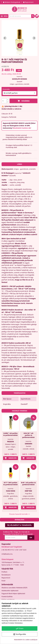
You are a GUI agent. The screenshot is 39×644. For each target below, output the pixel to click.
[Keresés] (22, 16)
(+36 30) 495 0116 (8, 550)
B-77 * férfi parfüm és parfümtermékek (11, 484)
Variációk (11, 458)
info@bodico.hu (7, 554)
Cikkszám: (5, 114)
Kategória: (5, 117)
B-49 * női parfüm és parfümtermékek (28, 484)
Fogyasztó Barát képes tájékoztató (13, 593)
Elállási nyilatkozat (8, 599)
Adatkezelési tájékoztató (10, 591)
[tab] (18, 54)
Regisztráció (6, 578)
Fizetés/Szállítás (7, 596)
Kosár (4, 581)
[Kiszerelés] (19, 93)
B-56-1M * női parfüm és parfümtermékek (28, 435)
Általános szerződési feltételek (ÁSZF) (14, 588)
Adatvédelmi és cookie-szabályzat (26, 640)
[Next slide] (34, 38)
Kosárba (24, 101)
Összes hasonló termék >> (20, 514)
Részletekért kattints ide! (22, 128)
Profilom (4, 572)
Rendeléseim (6, 575)
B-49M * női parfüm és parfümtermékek (11, 434)
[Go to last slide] (5, 38)
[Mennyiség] (4, 101)
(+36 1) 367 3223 (21, 550)
